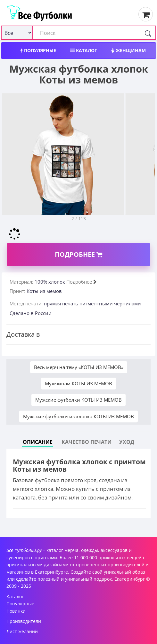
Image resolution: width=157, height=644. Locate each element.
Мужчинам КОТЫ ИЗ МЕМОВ (78, 383)
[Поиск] (148, 33)
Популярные (38, 50)
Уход (127, 442)
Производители (24, 621)
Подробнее (78, 254)
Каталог (84, 50)
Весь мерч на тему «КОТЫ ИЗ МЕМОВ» (79, 367)
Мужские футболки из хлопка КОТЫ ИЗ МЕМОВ (78, 416)
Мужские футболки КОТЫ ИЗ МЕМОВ (78, 400)
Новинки (16, 611)
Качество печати (87, 442)
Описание (38, 442)
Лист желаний (22, 631)
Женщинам (128, 50)
